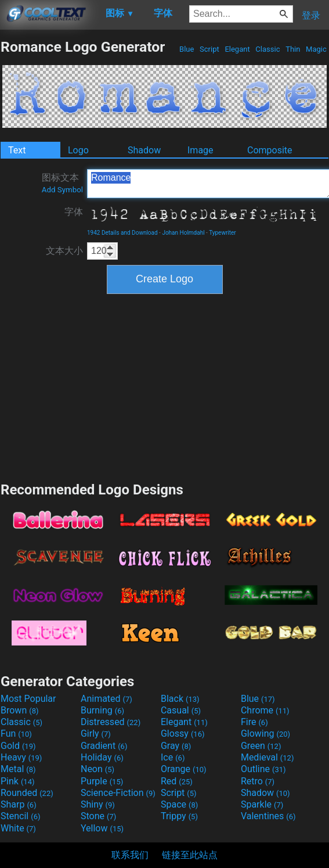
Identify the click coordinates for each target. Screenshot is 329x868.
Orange (184, 769)
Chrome (265, 710)
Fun (16, 734)
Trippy (179, 816)
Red (177, 781)
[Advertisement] (165, 386)
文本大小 (64, 251)
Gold (18, 746)
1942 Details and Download (122, 233)
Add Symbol (62, 190)
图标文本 (62, 183)
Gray (176, 746)
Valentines (268, 816)
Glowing (265, 734)
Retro (258, 781)
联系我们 (130, 855)
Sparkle (262, 804)
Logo (78, 150)
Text (17, 150)
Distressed (111, 722)
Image (200, 150)
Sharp (19, 804)
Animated (106, 699)
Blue (187, 49)
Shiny (98, 804)
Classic (268, 49)
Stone (98, 816)
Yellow (102, 828)
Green (261, 746)
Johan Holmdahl (183, 233)
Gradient (104, 746)
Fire (254, 722)
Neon (97, 769)
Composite (270, 150)
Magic (316, 49)
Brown (19, 710)
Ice (173, 757)
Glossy (183, 734)
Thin (293, 49)
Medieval (267, 757)
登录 (311, 15)
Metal (18, 769)
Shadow (144, 150)
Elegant (237, 49)
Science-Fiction (118, 793)
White (18, 828)
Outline (263, 769)
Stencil (20, 816)
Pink (18, 781)
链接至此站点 (190, 855)
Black (180, 699)
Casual (181, 710)
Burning (102, 710)
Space (179, 804)
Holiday (102, 757)
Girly (96, 734)
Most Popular (28, 699)
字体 (74, 212)
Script (209, 49)
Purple (102, 781)
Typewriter (223, 233)
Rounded (27, 793)
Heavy (21, 757)
